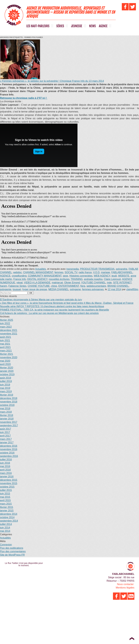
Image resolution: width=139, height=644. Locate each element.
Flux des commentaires (13, 551)
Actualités (41, 269)
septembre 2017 (9, 425)
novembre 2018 (9, 402)
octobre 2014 (7, 517)
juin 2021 (5, 340)
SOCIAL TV (71, 272)
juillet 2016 (6, 460)
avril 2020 (5, 364)
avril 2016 (5, 470)
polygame (75, 289)
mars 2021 (6, 351)
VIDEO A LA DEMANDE (37, 283)
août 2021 (6, 337)
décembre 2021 (9, 330)
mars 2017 (6, 439)
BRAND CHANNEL (118, 286)
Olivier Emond (72, 283)
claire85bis (132, 289)
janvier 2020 (7, 371)
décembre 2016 (9, 446)
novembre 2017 (9, 422)
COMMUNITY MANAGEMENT (45, 276)
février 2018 (7, 415)
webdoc (17, 272)
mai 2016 (5, 466)
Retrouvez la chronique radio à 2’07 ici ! (24, 98)
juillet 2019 (6, 381)
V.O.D (96, 272)
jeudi (114, 276)
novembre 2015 (9, 483)
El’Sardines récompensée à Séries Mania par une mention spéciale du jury (41, 300)
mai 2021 (5, 344)
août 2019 (6, 378)
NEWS (92, 26)
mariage (106, 272)
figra (83, 286)
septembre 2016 (9, 456)
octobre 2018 (7, 405)
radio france (85, 272)
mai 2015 (5, 497)
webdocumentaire (96, 286)
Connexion (6, 545)
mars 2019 (6, 391)
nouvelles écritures (59, 279)
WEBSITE (124, 276)
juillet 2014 (6, 524)
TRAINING (77, 279)
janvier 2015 (7, 511)
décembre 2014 (9, 514)
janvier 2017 (7, 443)
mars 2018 (6, 412)
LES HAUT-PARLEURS (38, 26)
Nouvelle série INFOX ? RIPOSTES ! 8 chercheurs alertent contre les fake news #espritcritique (52, 306)
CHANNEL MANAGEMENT (38, 272)
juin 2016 (5, 463)
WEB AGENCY (102, 276)
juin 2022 (5, 323)
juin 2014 (5, 528)
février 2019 (7, 395)
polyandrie (122, 269)
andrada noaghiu (93, 279)
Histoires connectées (81, 276)
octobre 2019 (7, 374)
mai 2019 (5, 388)
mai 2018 (5, 408)
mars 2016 (6, 473)
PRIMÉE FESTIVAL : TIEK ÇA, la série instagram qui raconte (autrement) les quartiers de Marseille (54, 310)
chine (54, 286)
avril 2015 (5, 500)
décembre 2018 (9, 398)
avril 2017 (5, 436)
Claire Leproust (112, 279)
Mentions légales (125, 588)
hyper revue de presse (35, 289)
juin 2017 (5, 432)
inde (109, 283)
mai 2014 (5, 531)
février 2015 (7, 507)
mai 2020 (5, 361)
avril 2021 (5, 347)
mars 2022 (6, 327)
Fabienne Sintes (17, 286)
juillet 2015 (6, 490)
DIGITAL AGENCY (37, 279)
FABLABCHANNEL (122, 272)
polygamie (6, 289)
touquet (17, 289)
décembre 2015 (9, 480)
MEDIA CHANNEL (58, 289)
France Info (20, 279)
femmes (59, 272)
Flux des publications (12, 548)
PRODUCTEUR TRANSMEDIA (97, 269)
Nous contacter (125, 584)
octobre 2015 (7, 487)
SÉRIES (60, 26)
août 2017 (6, 429)
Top (132, 639)
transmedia (73, 269)
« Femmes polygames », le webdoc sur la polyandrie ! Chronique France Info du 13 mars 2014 (52, 81)
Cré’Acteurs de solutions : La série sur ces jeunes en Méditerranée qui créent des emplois (49, 313)
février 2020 (7, 368)
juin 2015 (5, 494)
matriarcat (57, 283)
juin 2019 (5, 385)
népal (20, 283)
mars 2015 (6, 504)
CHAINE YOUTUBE (39, 286)
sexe (65, 276)
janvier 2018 (7, 419)
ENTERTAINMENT (69, 286)
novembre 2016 (9, 449)
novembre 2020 (9, 357)
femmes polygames (93, 289)
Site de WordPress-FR (12, 555)
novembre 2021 (9, 334)
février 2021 (7, 354)
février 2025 (7, 320)
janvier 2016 (7, 477)
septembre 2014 (9, 521)
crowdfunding (19, 276)
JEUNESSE (77, 26)
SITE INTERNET (122, 283)
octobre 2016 (7, 453)
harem (3, 286)
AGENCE (103, 26)
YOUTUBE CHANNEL (93, 283)
